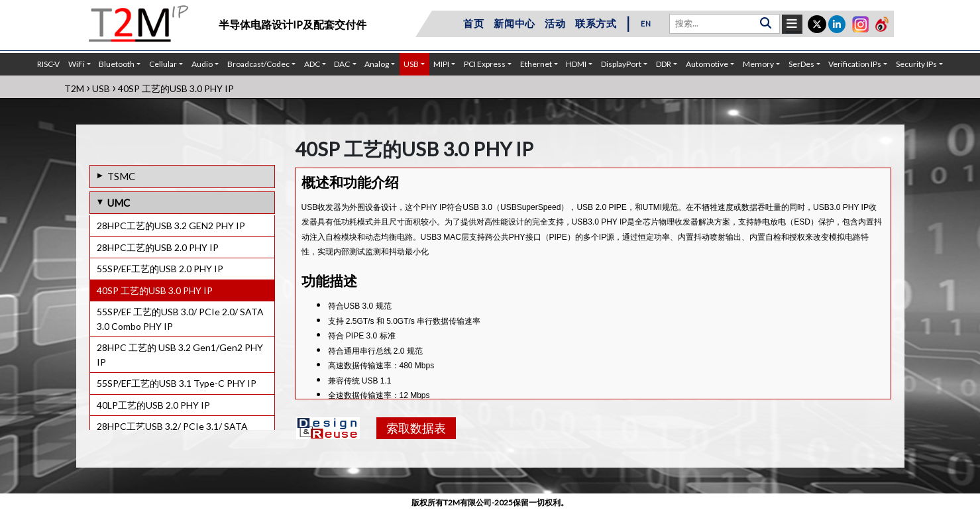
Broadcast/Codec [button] (258, 64)
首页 (474, 23)
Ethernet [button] (536, 64)
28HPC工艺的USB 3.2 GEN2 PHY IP (171, 226)
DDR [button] (664, 64)
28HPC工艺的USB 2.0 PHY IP (158, 247)
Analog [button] (377, 64)
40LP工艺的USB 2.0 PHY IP (153, 405)
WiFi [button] (77, 64)
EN (646, 24)
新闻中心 (515, 23)
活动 (555, 23)
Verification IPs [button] (855, 64)
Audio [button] (202, 64)
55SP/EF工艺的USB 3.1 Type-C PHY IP (177, 383)
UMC (119, 203)
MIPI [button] (441, 64)
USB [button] (411, 64)
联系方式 (596, 23)
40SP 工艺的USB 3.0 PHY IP (155, 290)
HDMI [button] (576, 64)
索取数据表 (416, 428)
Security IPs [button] (916, 64)
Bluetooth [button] (117, 64)
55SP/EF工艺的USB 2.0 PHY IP (160, 269)
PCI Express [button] (485, 64)
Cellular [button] (163, 64)
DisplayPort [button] (621, 64)
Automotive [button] (707, 64)
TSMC (121, 176)
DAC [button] (342, 64)
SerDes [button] (801, 64)
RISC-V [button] (48, 64)
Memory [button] (758, 64)
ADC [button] (312, 64)
